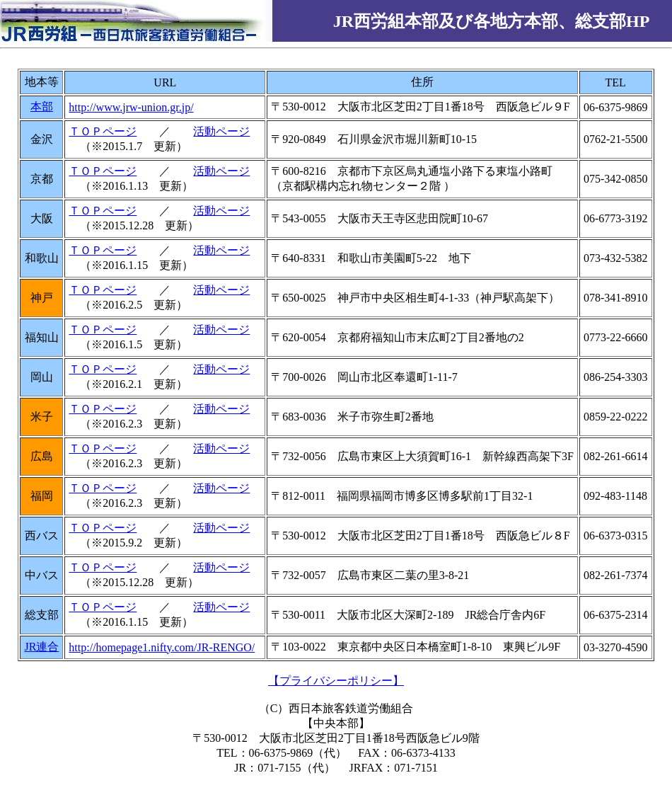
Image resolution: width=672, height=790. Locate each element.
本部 (42, 107)
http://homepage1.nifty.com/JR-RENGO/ (162, 647)
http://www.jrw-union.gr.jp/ (131, 107)
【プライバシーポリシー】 (336, 681)
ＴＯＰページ (103, 131)
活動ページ (221, 131)
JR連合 (41, 647)
